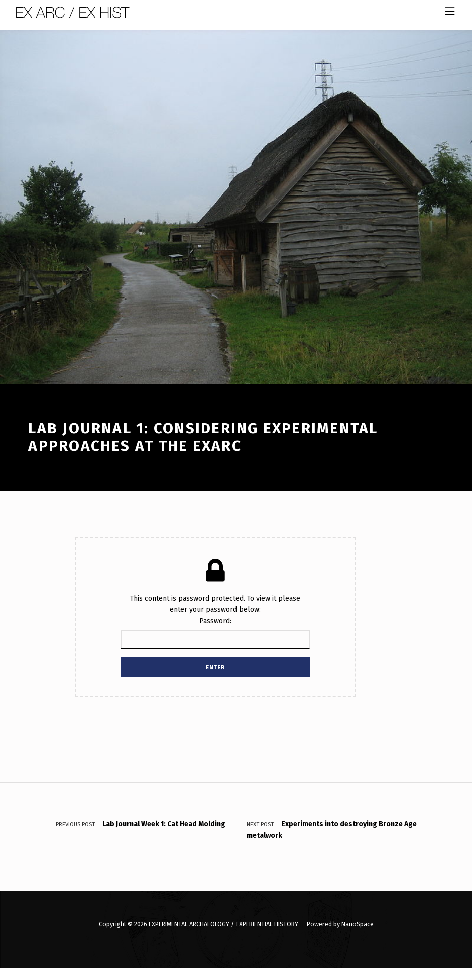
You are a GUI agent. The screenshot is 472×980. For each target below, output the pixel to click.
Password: (215, 633)
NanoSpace (358, 924)
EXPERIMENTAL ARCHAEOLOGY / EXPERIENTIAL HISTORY (223, 924)
